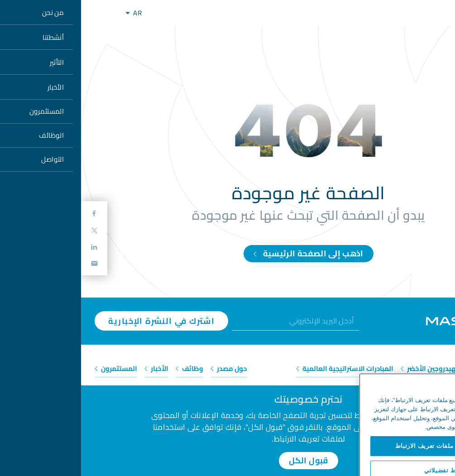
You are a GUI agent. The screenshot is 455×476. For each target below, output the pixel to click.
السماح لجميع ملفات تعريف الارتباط (363, 454)
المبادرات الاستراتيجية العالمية (264, 368)
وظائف (108, 368)
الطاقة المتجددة (414, 368)
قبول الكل (227, 460)
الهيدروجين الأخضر (350, 368)
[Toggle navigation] (22, 13)
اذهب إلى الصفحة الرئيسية (227, 253)
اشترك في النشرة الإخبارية (80, 321)
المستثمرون (35, 368)
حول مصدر (148, 368)
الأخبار (75, 368)
